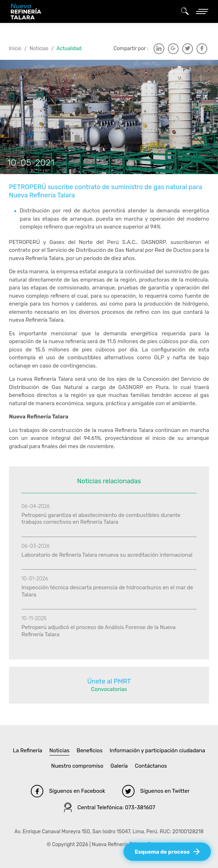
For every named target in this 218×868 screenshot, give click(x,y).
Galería (119, 766)
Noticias (39, 49)
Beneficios (89, 750)
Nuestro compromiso (77, 766)
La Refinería (28, 750)
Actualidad (69, 49)
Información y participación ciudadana (157, 750)
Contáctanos (151, 766)
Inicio (15, 49)
